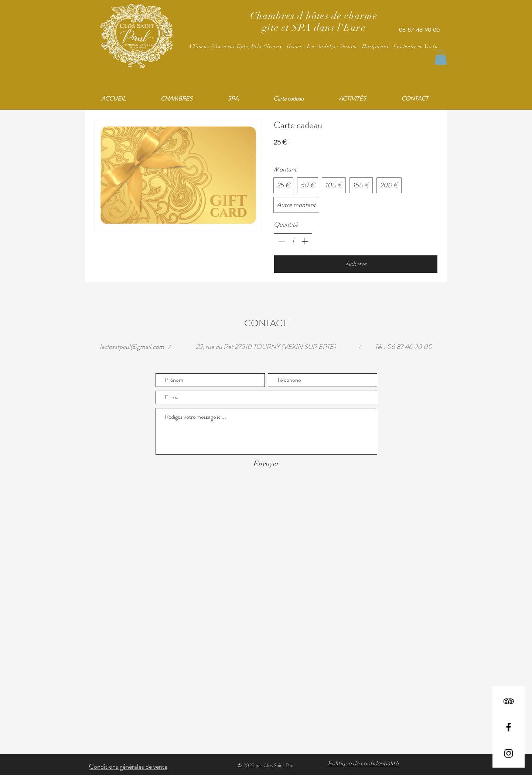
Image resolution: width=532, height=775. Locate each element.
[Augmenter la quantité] (305, 241)
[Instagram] (509, 753)
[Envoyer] (266, 464)
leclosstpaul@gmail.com (132, 347)
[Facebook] (509, 727)
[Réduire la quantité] (281, 241)
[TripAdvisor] (509, 701)
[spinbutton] (293, 241)
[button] (441, 57)
